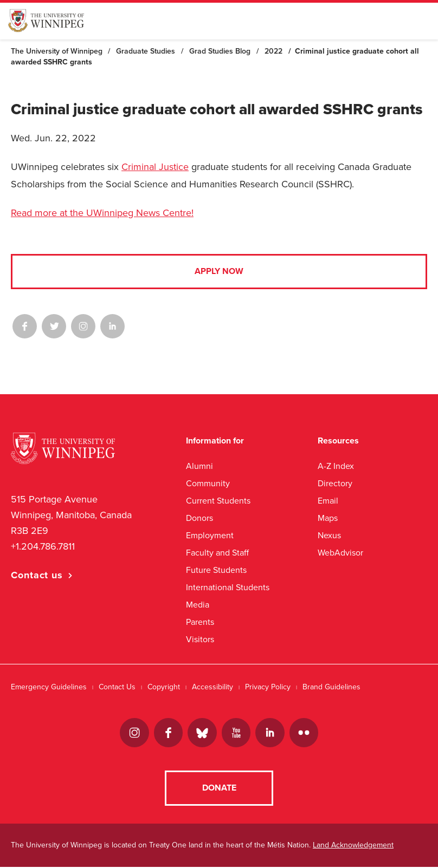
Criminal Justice (155, 167)
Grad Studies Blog (220, 51)
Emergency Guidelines (49, 687)
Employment (210, 535)
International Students (228, 587)
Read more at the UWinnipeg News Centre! (102, 213)
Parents (200, 622)
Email (328, 501)
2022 (273, 51)
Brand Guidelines (331, 687)
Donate (219, 789)
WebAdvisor (340, 553)
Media (198, 605)
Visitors (200, 639)
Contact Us (117, 687)
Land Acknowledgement (353, 846)
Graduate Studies (146, 51)
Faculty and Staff (217, 553)
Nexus (329, 535)
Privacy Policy (268, 687)
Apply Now (219, 271)
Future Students (216, 570)
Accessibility (212, 687)
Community (208, 483)
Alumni (199, 466)
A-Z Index (336, 466)
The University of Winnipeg (57, 51)
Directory (335, 483)
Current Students (218, 501)
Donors (199, 518)
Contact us (37, 575)
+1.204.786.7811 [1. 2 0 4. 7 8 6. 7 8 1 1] (43, 546)
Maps (328, 518)
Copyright (164, 687)
